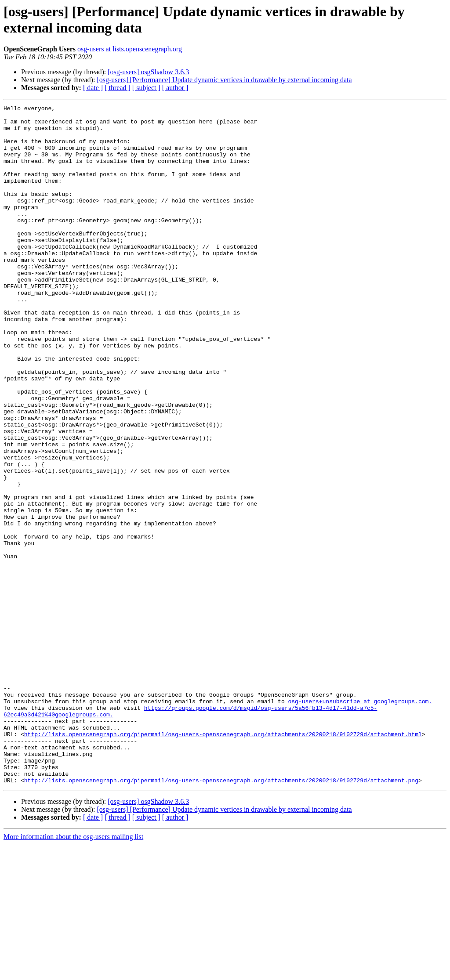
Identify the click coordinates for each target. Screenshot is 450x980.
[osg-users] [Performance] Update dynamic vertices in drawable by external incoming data (224, 80)
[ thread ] (118, 88)
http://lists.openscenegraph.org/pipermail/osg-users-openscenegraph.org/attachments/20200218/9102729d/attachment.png (221, 916)
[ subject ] (146, 88)
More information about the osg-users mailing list (73, 972)
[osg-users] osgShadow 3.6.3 (148, 72)
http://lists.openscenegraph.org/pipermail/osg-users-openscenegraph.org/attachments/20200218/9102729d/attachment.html (223, 861)
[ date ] (93, 88)
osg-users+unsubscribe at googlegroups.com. (360, 821)
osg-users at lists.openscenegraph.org (130, 49)
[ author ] (175, 88)
